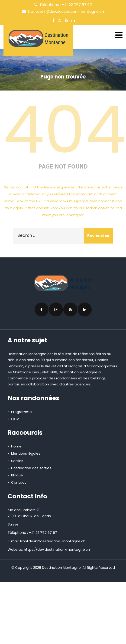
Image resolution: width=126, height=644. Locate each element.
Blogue (17, 475)
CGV (15, 419)
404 (65, 130)
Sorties (17, 461)
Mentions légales (26, 453)
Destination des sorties (31, 468)
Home (16, 446)
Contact (19, 482)
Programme (21, 412)
